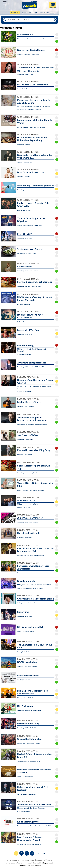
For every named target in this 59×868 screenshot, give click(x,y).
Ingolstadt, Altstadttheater (25, 162)
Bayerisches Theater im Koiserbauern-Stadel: (35, 585)
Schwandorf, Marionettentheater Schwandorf (31, 39)
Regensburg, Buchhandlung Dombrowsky (29, 286)
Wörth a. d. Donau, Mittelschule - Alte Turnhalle (31, 127)
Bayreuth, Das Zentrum (24, 210)
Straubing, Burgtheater (24, 680)
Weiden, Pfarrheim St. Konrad (26, 631)
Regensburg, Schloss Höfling (25, 74)
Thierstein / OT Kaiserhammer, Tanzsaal (29, 743)
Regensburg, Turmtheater (25, 190)
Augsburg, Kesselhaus (23, 811)
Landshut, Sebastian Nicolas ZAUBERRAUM (30, 225)
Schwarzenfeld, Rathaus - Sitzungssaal (28, 54)
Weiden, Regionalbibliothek (25, 777)
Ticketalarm (34, 12)
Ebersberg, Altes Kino (23, 177)
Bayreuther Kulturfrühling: (28, 504)
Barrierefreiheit (35, 865)
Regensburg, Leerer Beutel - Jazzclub (28, 271)
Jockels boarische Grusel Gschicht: (31, 808)
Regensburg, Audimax (23, 145)
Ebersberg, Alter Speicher (25, 454)
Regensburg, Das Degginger (25, 439)
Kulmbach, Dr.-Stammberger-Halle (27, 89)
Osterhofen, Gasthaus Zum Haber (27, 666)
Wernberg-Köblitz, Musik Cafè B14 (27, 253)
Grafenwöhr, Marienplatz (25, 537)
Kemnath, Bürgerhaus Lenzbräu (26, 794)
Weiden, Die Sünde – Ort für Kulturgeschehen (31, 490)
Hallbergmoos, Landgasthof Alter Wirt (28, 603)
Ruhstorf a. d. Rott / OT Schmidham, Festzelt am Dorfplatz (34, 826)
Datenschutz (23, 865)
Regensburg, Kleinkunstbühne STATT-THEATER (31, 367)
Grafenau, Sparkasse (23, 322)
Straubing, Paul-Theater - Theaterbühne (29, 761)
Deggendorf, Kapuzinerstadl (25, 406)
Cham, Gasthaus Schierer (24, 354)
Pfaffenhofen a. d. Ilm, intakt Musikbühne (29, 844)
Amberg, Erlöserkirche (24, 304)
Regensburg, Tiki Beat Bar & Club (27, 728)
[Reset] (55, 20)
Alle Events (15, 12)
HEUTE (25, 12)
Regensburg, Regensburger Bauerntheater (29, 710)
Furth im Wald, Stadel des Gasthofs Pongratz (30, 588)
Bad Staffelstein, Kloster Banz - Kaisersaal (29, 110)
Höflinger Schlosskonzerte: (28, 71)
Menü (5, 3)
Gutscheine (45, 12)
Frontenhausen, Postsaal (24, 573)
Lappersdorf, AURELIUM (24, 392)
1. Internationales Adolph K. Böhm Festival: (34, 106)
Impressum (47, 863)
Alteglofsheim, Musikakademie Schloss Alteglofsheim (32, 424)
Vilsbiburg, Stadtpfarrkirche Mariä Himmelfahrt (31, 555)
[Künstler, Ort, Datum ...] (30, 20)
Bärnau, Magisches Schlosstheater (27, 698)
